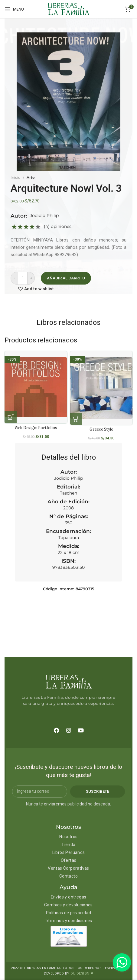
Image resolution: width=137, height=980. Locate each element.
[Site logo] (69, 9)
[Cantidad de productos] (23, 278)
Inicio (16, 177)
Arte (31, 177)
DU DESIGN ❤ (82, 973)
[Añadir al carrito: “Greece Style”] (76, 419)
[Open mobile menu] (14, 9)
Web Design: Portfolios (36, 428)
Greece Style (101, 429)
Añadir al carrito (66, 278)
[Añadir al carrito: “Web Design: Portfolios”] (11, 417)
